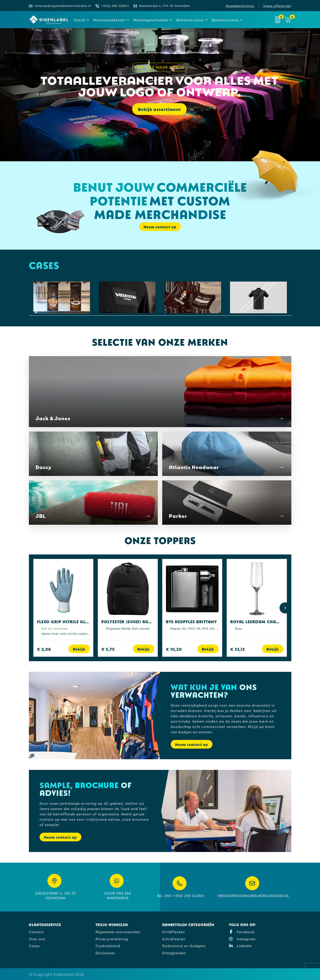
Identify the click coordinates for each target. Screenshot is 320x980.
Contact (36, 932)
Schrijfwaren (174, 939)
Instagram (242, 939)
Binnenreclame (190, 20)
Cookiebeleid (108, 945)
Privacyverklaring (112, 939)
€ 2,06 (44, 649)
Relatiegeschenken (151, 20)
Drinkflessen (174, 932)
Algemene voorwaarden (118, 932)
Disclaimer (105, 953)
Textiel (79, 20)
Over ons (37, 939)
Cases (34, 945)
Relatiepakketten (110, 20)
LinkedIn (240, 945)
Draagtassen (174, 953)
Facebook (242, 932)
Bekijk (79, 649)
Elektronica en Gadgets (184, 945)
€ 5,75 (108, 649)
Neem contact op (160, 227)
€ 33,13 (238, 649)
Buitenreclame (225, 20)
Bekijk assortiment (159, 110)
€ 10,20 (174, 649)
